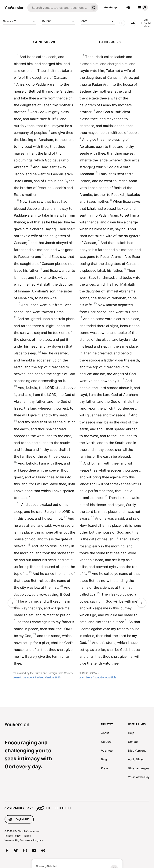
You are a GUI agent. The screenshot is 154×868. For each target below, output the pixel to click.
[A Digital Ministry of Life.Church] (77, 806)
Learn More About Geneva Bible (97, 677)
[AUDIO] (122, 23)
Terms (27, 836)
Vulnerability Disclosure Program (24, 840)
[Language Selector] (128, 8)
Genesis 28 (20, 21)
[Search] (58, 8)
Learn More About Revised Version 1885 (37, 677)
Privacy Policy (13, 836)
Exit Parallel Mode (146, 23)
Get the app (111, 7)
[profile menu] (142, 8)
